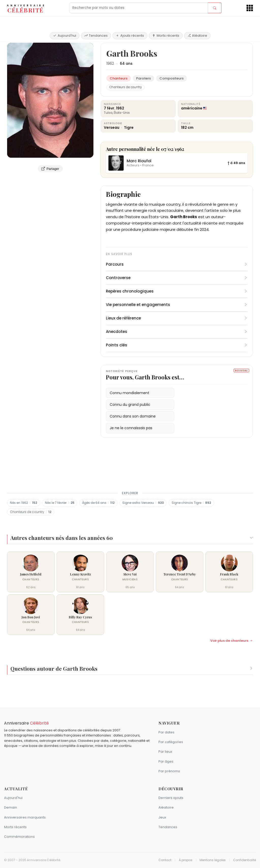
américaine (192, 108)
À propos (186, 860)
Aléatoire (197, 21)
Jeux (162, 817)
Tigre (129, 127)
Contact (165, 860)
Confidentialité (245, 860)
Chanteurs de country (125, 87)
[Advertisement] (130, 467)
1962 (110, 63)
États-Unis (122, 113)
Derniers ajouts (171, 798)
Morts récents (166, 21)
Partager (50, 169)
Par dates (166, 732)
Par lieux (165, 752)
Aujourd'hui (65, 21)
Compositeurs (172, 78)
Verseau (112, 127)
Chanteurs (34, 37)
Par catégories (171, 742)
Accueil (15, 37)
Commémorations (19, 837)
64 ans (126, 63)
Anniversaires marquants (25, 817)
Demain (11, 807)
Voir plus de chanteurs (232, 641)
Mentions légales (213, 860)
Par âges (166, 761)
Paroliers (143, 78)
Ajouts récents (130, 21)
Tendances (96, 21)
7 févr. (110, 108)
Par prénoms (169, 771)
